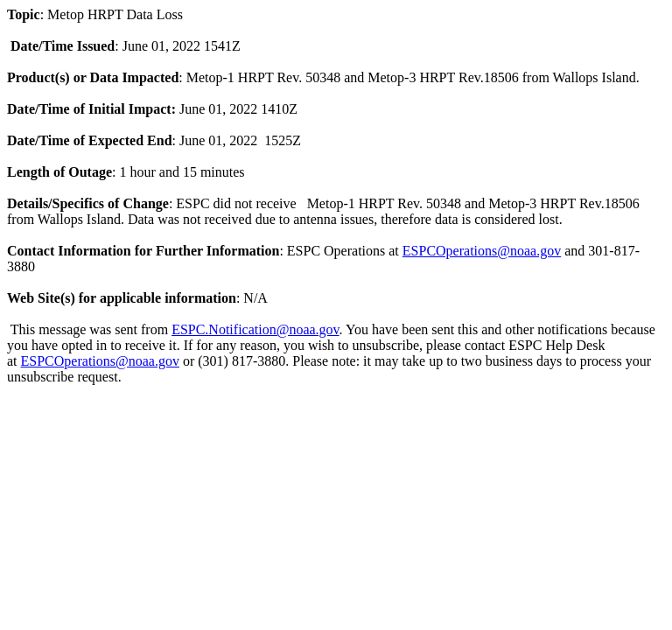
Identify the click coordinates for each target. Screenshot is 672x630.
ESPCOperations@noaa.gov (482, 251)
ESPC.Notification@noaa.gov (255, 329)
